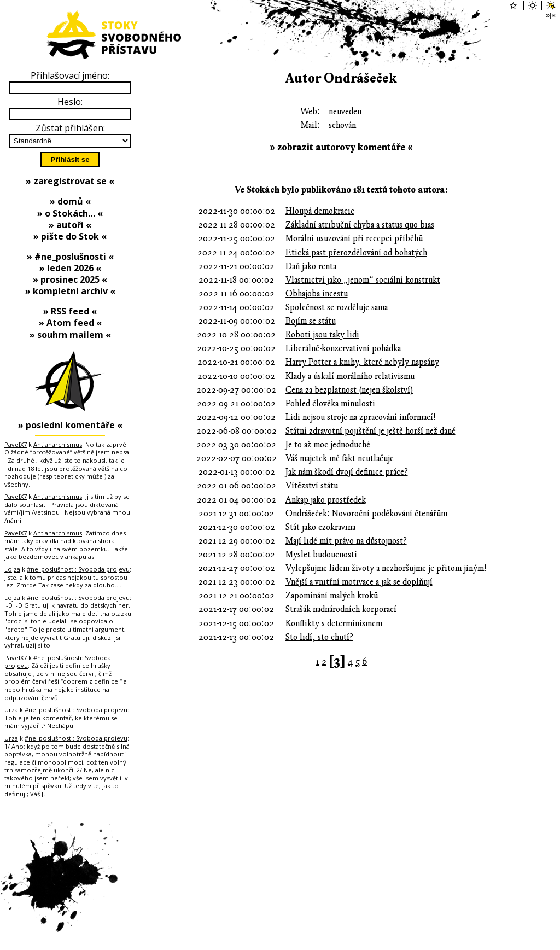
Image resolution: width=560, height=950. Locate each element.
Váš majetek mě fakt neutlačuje (340, 458)
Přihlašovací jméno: (70, 75)
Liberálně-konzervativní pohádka (343, 348)
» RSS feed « (70, 311)
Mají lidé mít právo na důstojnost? (346, 541)
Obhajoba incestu (317, 294)
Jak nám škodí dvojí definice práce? (347, 472)
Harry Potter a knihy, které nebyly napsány (362, 362)
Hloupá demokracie (320, 211)
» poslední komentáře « (70, 425)
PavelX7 (16, 444)
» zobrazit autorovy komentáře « (341, 147)
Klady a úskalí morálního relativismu (350, 376)
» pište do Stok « (70, 236)
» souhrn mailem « (70, 335)
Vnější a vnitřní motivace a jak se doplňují (359, 582)
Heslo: (70, 102)
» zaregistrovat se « (70, 181)
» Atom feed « (70, 323)
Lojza (12, 569)
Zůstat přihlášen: (70, 128)
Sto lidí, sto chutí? (319, 637)
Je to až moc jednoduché (328, 445)
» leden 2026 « (70, 268)
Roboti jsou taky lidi (322, 335)
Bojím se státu (311, 321)
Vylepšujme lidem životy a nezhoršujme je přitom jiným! (386, 568)
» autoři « (70, 225)
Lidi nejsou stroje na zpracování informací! (361, 417)
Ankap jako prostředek (326, 500)
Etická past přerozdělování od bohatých (356, 253)
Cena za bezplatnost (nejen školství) (349, 390)
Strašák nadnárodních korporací (341, 609)
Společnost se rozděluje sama (337, 307)
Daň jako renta (311, 266)
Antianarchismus (58, 444)
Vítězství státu (312, 486)
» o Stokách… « (70, 213)
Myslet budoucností (321, 555)
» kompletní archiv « (70, 291)
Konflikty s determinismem (334, 623)
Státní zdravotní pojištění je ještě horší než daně (371, 431)
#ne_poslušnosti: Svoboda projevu (78, 569)
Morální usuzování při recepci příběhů (354, 238)
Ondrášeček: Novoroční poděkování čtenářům (366, 514)
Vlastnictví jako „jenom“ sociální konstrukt (363, 280)
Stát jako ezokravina (320, 527)
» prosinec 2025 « (70, 279)
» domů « (70, 201)
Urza (11, 710)
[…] (46, 794)
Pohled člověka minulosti (330, 404)
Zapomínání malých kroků (332, 596)
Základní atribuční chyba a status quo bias (360, 225)
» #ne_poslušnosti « (70, 257)
